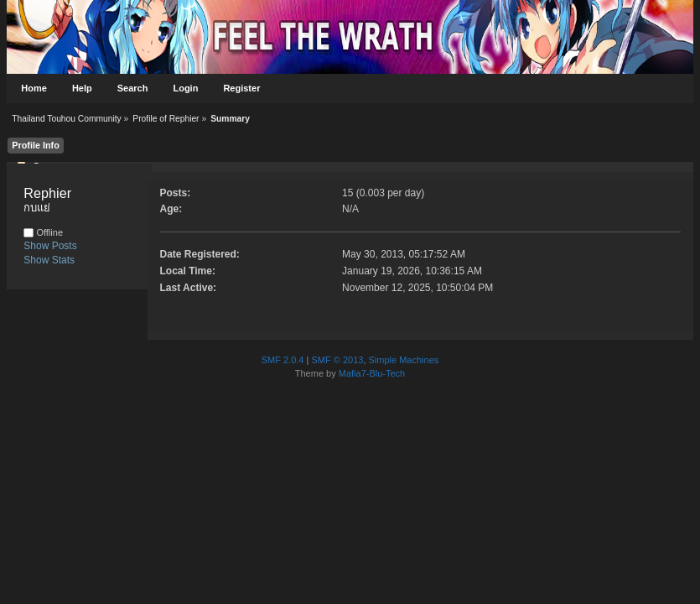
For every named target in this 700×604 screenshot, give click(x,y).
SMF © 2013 (337, 360)
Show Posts (50, 246)
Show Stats (49, 260)
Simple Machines (404, 360)
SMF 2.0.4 (283, 360)
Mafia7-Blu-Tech (372, 373)
